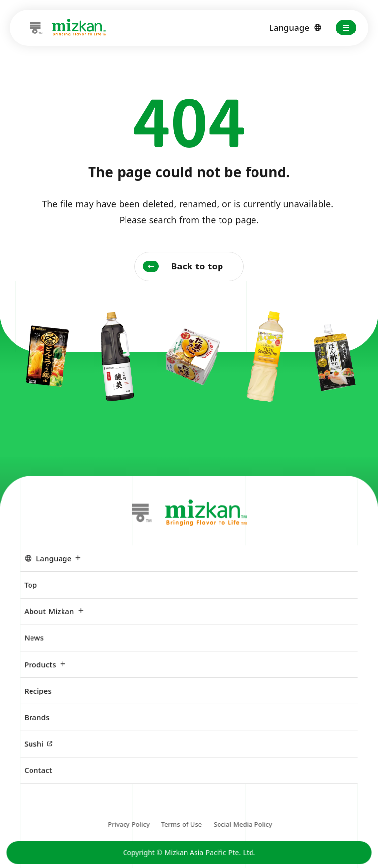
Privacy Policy (129, 828)
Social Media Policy (243, 828)
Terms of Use (182, 828)
